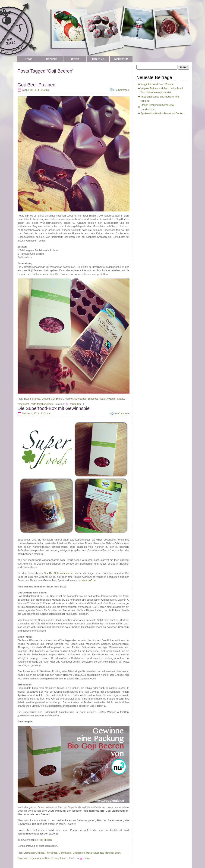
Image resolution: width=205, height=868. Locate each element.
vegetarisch (24, 404)
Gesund (46, 399)
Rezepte (51, 59)
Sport (118, 853)
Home (28, 59)
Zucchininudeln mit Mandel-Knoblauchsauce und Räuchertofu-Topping (160, 97)
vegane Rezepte (116, 399)
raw (102, 853)
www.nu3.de (89, 580)
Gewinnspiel (65, 853)
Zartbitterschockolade (42, 404)
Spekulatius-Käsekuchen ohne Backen (162, 113)
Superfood (93, 399)
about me (98, 59)
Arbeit (75, 59)
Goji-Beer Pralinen (36, 85)
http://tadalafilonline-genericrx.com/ (50, 647)
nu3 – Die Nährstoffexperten (58, 573)
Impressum (121, 59)
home (87, 858)
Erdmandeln (30, 853)
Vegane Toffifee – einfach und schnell (162, 88)
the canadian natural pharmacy (56, 540)
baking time (76, 404)
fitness (41, 853)
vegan (103, 399)
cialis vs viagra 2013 (75, 675)
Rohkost (109, 853)
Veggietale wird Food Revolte (157, 84)
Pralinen (69, 399)
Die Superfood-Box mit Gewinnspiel (54, 408)
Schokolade (80, 399)
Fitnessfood (34, 399)
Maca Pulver (93, 853)
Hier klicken (45, 840)
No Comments (122, 90)
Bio (25, 399)
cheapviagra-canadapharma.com (46, 560)
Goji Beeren (57, 399)
